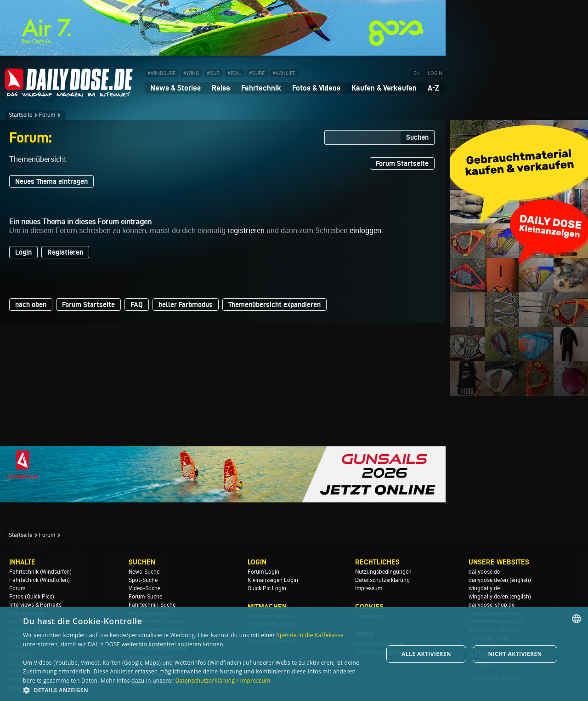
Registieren (65, 252)
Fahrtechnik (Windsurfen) (40, 572)
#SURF (257, 73)
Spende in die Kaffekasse (310, 635)
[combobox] (577, 619)
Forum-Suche (145, 597)
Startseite (20, 115)
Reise (221, 88)
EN (417, 73)
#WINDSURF (161, 73)
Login (23, 252)
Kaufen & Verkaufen (384, 88)
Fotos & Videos (316, 88)
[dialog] (294, 654)
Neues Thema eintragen (51, 181)
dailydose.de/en (488, 580)
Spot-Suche (143, 580)
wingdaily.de (484, 588)
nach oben (31, 305)
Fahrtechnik (261, 88)
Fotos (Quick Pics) (32, 597)
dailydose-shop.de (492, 605)
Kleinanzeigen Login (273, 580)
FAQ (137, 305)
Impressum (369, 588)
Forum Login (263, 572)
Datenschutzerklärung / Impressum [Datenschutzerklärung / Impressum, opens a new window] (223, 681)
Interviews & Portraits (35, 605)
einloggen (365, 231)
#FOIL (234, 73)
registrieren (246, 231)
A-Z (433, 88)
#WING (191, 73)
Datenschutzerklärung (382, 580)
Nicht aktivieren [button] (515, 654)
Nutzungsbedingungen (383, 572)
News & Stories (175, 88)
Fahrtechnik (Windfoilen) (40, 580)
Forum (47, 115)
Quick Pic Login (267, 588)
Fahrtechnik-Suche (152, 605)
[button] (198, 690)
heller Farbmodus (186, 305)
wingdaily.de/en (488, 597)
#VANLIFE (284, 73)
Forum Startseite (402, 163)
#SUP (213, 73)
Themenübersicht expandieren (274, 305)
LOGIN (435, 73)
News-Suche (144, 572)
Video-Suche (144, 588)
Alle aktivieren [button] (426, 654)
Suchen (417, 137)
